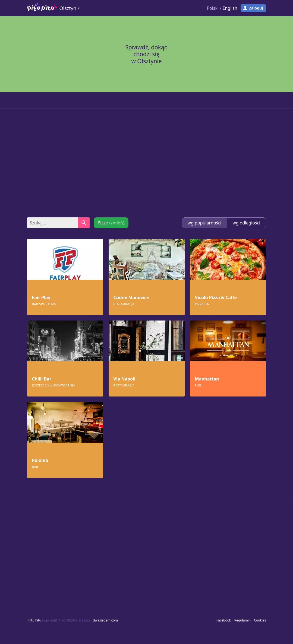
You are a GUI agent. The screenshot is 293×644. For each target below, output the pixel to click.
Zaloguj (256, 8)
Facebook (224, 620)
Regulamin (243, 620)
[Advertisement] (147, 163)
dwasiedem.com (105, 620)
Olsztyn (68, 8)
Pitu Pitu (35, 620)
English (230, 8)
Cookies (260, 620)
